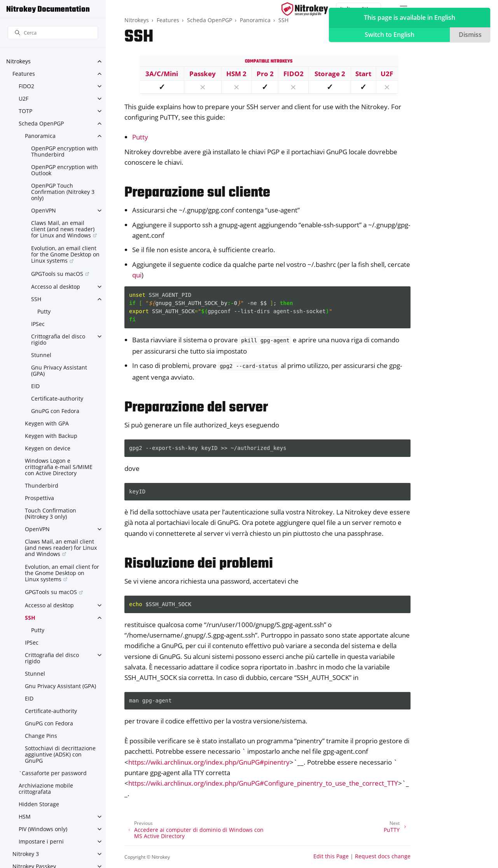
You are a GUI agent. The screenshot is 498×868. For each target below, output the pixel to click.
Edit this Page (331, 856)
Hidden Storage (39, 804)
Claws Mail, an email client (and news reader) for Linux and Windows (63, 229)
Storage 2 (330, 74)
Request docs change (383, 856)
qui (137, 275)
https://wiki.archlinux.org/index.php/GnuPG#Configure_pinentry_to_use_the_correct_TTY (263, 783)
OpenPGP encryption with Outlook (65, 170)
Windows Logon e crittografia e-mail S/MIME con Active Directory (59, 467)
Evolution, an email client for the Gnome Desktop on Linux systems (65, 254)
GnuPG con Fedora (55, 411)
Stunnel (41, 355)
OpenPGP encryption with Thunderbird (65, 151)
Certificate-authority (57, 398)
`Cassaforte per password (53, 773)
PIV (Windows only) (43, 829)
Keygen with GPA (47, 423)
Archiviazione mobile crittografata (46, 789)
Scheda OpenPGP (41, 123)
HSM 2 (236, 74)
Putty (44, 311)
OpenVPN (44, 210)
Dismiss (470, 35)
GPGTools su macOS (57, 274)
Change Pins (41, 736)
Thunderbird (42, 485)
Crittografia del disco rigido (58, 339)
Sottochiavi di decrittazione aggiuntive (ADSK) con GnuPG (60, 754)
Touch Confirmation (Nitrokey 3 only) (51, 513)
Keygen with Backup (51, 436)
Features (24, 74)
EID (35, 386)
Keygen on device (48, 448)
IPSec (38, 324)
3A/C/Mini (162, 74)
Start (363, 74)
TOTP (25, 111)
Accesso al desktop (56, 287)
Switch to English (390, 35)
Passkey (203, 74)
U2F (24, 98)
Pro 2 (265, 74)
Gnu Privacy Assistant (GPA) (59, 370)
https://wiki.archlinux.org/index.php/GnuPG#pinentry (209, 762)
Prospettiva (39, 498)
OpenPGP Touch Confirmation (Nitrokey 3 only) (63, 192)
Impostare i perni (41, 841)
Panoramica (40, 136)
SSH (36, 299)
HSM (25, 817)
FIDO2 (26, 86)
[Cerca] (53, 33)
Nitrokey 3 (26, 854)
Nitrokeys (18, 61)
